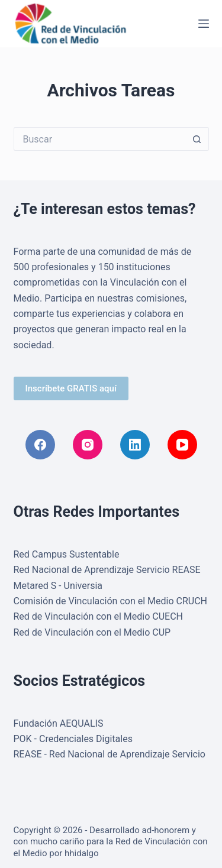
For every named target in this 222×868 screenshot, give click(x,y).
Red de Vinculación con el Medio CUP (92, 632)
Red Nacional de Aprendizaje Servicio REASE (107, 570)
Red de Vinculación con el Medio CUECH (99, 616)
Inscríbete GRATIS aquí (71, 388)
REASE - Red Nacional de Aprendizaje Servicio (110, 754)
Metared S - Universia (58, 586)
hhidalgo (81, 853)
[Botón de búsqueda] (197, 139)
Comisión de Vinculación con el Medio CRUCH (111, 601)
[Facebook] (40, 445)
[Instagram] (88, 445)
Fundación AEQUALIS (59, 723)
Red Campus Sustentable (67, 554)
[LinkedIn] (135, 445)
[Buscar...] (99, 139)
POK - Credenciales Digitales (73, 739)
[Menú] (204, 24)
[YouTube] (182, 445)
